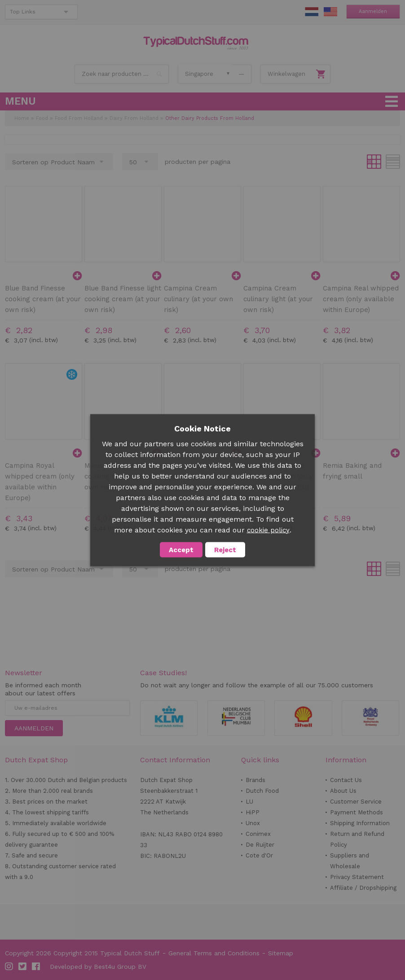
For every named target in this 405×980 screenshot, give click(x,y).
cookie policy (268, 530)
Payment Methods (357, 812)
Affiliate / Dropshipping (363, 888)
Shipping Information (360, 823)
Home (22, 118)
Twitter (23, 967)
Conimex (258, 834)
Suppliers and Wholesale (350, 861)
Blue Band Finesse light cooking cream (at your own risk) (123, 299)
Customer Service (356, 802)
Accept (181, 549)
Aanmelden (373, 11)
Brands (255, 780)
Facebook (36, 967)
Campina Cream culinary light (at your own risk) (278, 299)
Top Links (23, 12)
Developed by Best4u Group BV (98, 967)
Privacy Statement (357, 877)
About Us (343, 791)
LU (249, 802)
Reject (225, 549)
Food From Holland (79, 118)
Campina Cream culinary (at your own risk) (198, 299)
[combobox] (122, 74)
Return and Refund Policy (357, 839)
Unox (253, 823)
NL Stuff (312, 12)
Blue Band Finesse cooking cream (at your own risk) (43, 299)
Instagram (9, 967)
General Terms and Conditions (214, 953)
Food (42, 118)
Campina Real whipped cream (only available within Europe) (361, 299)
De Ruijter (260, 845)
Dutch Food (262, 791)
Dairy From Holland (134, 118)
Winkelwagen (286, 74)
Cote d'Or (259, 855)
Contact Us (346, 780)
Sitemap (281, 953)
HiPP (253, 812)
